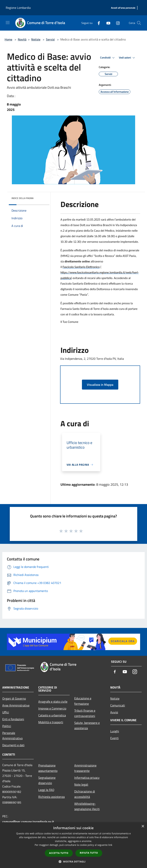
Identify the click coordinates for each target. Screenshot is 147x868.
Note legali (81, 784)
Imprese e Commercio (52, 708)
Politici (7, 726)
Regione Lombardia (18, 8)
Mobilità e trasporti (51, 722)
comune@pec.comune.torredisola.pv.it (28, 822)
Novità (22, 39)
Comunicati (118, 705)
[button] (73, 862)
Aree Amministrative (16, 705)
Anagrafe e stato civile (53, 702)
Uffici (6, 712)
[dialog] (73, 845)
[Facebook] (97, 23)
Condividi (108, 58)
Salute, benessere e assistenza (87, 725)
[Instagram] (116, 23)
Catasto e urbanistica (52, 715)
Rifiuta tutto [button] (89, 853)
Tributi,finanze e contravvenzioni (85, 713)
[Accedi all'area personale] (123, 8)
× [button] (143, 826)
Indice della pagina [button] (22, 198)
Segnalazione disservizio (47, 780)
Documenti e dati (13, 745)
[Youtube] (107, 23)
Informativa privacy (87, 778)
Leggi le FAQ (46, 790)
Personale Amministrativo (12, 736)
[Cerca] (139, 23)
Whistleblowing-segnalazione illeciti (87, 806)
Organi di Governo (14, 698)
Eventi (114, 738)
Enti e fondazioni (13, 719)
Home (8, 39)
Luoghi (115, 731)
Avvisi (114, 712)
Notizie (36, 39)
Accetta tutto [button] (59, 853)
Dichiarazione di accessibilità (85, 794)
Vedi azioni (127, 58)
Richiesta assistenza (51, 797)
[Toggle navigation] (8, 23)
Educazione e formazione (83, 701)
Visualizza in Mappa (100, 385)
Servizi (50, 39)
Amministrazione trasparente (85, 768)
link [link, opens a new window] (110, 845)
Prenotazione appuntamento (48, 768)
